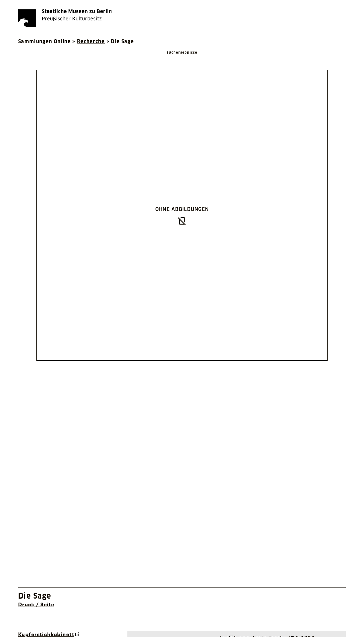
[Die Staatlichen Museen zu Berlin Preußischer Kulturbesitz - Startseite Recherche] (65, 18)
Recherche (91, 41)
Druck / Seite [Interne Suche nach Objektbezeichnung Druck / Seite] (36, 605)
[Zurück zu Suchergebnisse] (182, 58)
